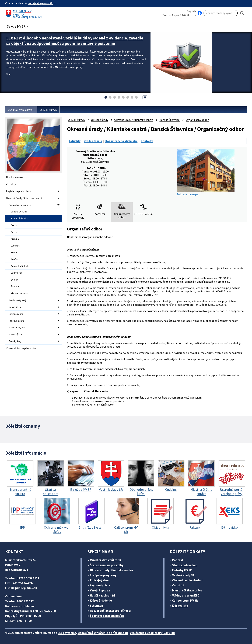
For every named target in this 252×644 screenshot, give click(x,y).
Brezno (15, 225)
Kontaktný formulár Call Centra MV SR (31, 611)
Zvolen (14, 280)
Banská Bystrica (19, 212)
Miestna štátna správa (187, 590)
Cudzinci (178, 585)
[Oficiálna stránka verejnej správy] (43, 3)
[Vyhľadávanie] (221, 13)
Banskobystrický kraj (20, 205)
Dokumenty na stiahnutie (121, 141)
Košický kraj (15, 307)
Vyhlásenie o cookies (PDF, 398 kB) (153, 633)
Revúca (15, 259)
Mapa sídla (85, 633)
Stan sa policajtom (185, 565)
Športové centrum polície (107, 616)
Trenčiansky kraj (17, 327)
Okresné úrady (48, 110)
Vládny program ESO (186, 595)
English (191, 11)
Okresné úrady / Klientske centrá (24, 198)
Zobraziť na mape (206, 173)
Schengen (97, 606)
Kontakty (147, 141)
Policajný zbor (99, 580)
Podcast (178, 560)
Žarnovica (16, 286)
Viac (9, 74)
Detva (14, 232)
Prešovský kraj (17, 321)
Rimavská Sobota (20, 266)
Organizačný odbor (197, 120)
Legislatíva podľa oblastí (19, 191)
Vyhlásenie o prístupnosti (111, 633)
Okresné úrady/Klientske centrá (111, 570)
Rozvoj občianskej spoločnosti (110, 611)
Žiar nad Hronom (19, 293)
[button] (18, 25)
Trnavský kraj (16, 334)
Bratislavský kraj (17, 300)
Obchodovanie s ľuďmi (187, 580)
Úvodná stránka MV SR (21, 110)
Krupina (15, 239)
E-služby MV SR (182, 570)
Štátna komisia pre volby (107, 565)
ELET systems (67, 633)
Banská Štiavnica (20, 218)
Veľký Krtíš (16, 273)
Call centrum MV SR (185, 601)
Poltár (14, 252)
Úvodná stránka (15, 177)
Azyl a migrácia (100, 585)
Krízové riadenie (101, 601)
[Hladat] (242, 13)
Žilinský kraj (15, 341)
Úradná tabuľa (93, 141)
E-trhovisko (180, 606)
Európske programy (103, 575)
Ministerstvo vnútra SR (106, 560)
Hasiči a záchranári (102, 595)
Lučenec (15, 246)
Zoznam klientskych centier (21, 348)
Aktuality (11, 184)
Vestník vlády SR (183, 575)
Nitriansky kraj (16, 314)
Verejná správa (100, 590)
